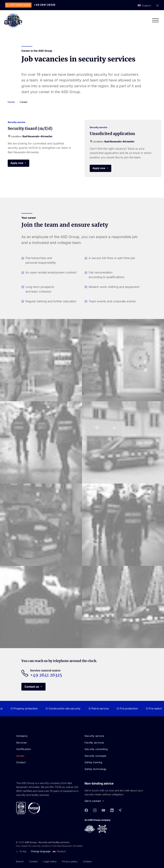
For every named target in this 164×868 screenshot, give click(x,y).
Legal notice (50, 861)
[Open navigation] (155, 21)
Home (11, 102)
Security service (94, 736)
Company (22, 736)
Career (20, 756)
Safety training (93, 762)
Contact (21, 762)
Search (20, 861)
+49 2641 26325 (45, 5)
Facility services (94, 743)
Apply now (17, 163)
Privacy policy (70, 861)
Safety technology (96, 769)
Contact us (32, 687)
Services (21, 743)
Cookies (87, 861)
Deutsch (61, 851)
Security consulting (96, 749)
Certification (24, 749)
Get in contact (95, 801)
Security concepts (95, 756)
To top (21, 851)
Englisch (147, 5)
